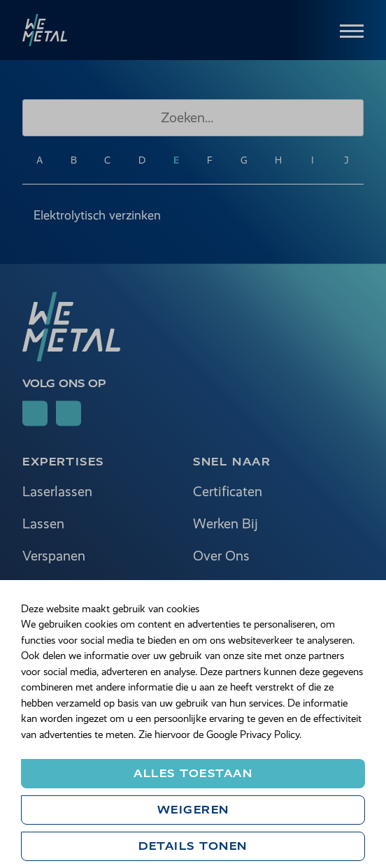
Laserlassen (57, 492)
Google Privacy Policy (253, 735)
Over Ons (221, 557)
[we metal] (45, 30)
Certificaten (228, 492)
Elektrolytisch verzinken (97, 215)
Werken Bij (226, 525)
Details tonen (193, 846)
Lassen (43, 525)
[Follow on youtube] (69, 414)
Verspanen (54, 557)
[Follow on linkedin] (35, 414)
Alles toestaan (193, 773)
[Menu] (352, 30)
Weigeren (193, 810)
